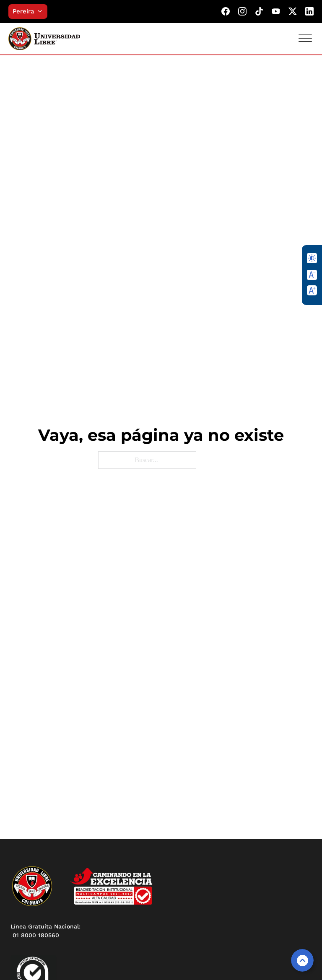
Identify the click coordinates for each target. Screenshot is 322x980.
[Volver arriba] (302, 960)
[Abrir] (305, 38)
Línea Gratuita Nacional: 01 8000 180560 (45, 931)
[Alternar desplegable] (42, 11)
